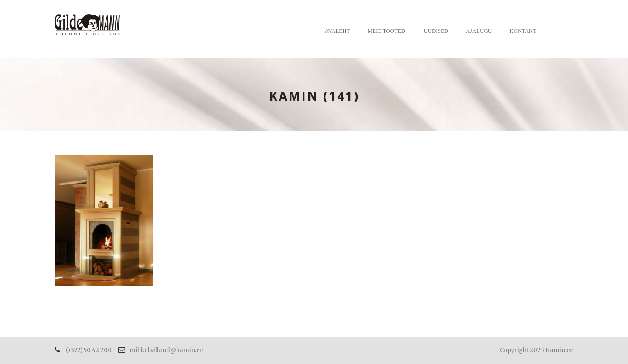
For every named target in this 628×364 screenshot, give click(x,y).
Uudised (436, 31)
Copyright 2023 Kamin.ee (537, 350)
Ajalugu (479, 31)
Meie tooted (387, 31)
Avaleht (338, 31)
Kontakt (523, 31)
